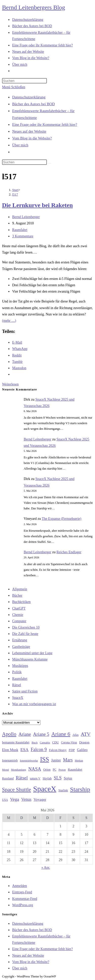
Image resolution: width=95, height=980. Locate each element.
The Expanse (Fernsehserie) (62, 519)
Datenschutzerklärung (29, 97)
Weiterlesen (10, 384)
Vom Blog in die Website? (32, 138)
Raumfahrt (20, 230)
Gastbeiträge (21, 647)
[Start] (15, 190)
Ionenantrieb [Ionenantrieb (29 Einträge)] (10, 760)
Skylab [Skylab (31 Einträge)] (47, 778)
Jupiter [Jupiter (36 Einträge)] (56, 760)
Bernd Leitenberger (26, 217)
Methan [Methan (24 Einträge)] (79, 761)
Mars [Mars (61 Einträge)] (68, 760)
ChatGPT (19, 608)
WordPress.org (23, 905)
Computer (19, 621)
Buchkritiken (21, 602)
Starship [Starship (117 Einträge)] (80, 789)
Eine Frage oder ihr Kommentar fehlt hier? (45, 124)
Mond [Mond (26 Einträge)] (5, 770)
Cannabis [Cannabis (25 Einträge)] (45, 742)
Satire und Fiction (25, 691)
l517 (15, 194)
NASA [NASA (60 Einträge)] (35, 769)
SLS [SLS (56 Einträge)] (58, 778)
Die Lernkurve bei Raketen (37, 205)
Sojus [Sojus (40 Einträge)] (68, 778)
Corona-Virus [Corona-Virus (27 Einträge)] (69, 743)
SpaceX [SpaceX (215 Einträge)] (45, 789)
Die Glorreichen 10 (26, 627)
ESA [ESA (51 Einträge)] (24, 750)
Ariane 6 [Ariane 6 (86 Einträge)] (61, 734)
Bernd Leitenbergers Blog (34, 7)
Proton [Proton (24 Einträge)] (62, 770)
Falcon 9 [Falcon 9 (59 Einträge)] (39, 750)
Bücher (17, 595)
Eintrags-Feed (22, 892)
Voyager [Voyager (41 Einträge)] (40, 799)
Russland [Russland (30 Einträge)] (8, 778)
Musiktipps (20, 666)
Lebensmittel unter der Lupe (32, 653)
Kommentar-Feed (25, 899)
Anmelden (20, 886)
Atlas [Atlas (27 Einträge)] (76, 735)
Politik (17, 672)
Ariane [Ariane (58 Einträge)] (25, 734)
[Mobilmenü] (14, 87)
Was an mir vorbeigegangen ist (34, 704)
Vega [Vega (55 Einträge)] (15, 799)
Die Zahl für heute (25, 634)
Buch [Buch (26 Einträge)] (35, 742)
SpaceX (18, 698)
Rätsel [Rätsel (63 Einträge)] (22, 778)
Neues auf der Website (29, 131)
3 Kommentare (23, 236)
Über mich (20, 145)
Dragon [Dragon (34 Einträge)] (84, 742)
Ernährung (20, 640)
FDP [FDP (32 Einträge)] (72, 750)
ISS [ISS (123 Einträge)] (44, 759)
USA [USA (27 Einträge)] (5, 800)
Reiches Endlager (69, 552)
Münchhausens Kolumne (30, 659)
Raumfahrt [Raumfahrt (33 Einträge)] (75, 769)
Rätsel (17, 685)
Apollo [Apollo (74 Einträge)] (9, 734)
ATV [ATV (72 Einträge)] (86, 734)
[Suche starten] (50, 163)
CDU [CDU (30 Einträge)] (55, 742)
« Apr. (46, 868)
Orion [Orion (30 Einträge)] (47, 770)
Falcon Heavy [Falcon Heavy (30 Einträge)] (58, 750)
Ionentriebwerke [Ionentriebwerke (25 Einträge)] (29, 760)
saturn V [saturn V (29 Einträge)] (35, 778)
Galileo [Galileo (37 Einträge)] (82, 750)
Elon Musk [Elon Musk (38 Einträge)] (10, 750)
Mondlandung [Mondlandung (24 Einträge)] (18, 770)
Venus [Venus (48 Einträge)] (26, 799)
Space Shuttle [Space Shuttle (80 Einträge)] (16, 790)
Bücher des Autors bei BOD (33, 104)
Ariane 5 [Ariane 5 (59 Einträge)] (41, 734)
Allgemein (20, 589)
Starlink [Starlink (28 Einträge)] (63, 790)
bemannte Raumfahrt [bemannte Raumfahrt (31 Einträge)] (16, 742)
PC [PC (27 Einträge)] (54, 770)
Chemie (18, 615)
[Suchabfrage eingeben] (24, 81)
